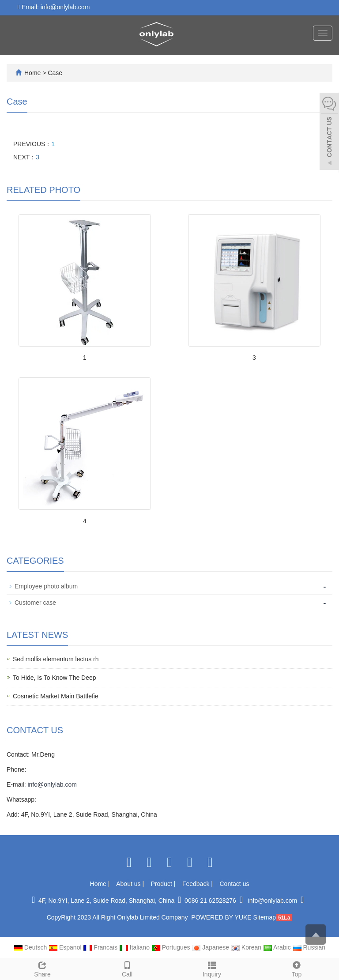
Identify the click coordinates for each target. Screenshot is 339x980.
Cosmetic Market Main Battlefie (56, 696)
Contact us (235, 884)
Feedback (197, 884)
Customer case (35, 603)
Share (42, 968)
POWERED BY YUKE (222, 917)
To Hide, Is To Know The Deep (55, 678)
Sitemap (265, 917)
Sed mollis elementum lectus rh (56, 659)
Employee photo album (46, 586)
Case (55, 73)
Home (32, 73)
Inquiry (212, 968)
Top (297, 968)
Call (127, 968)
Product (162, 884)
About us (129, 884)
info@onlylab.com (52, 784)
